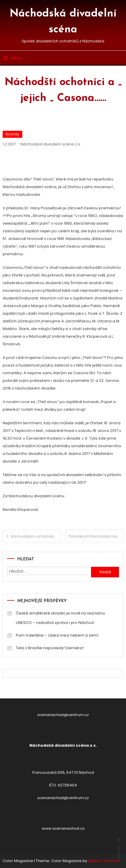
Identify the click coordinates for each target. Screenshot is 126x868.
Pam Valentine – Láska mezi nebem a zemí (57, 635)
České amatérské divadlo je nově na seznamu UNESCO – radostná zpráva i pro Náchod (60, 618)
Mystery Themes (104, 861)
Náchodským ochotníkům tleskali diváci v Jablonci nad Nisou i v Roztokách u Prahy (36, 536)
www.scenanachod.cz (63, 828)
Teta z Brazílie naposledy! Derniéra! (50, 648)
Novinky (12, 134)
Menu (12, 58)
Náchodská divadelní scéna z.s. (51, 144)
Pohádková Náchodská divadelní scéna (96, 536)
